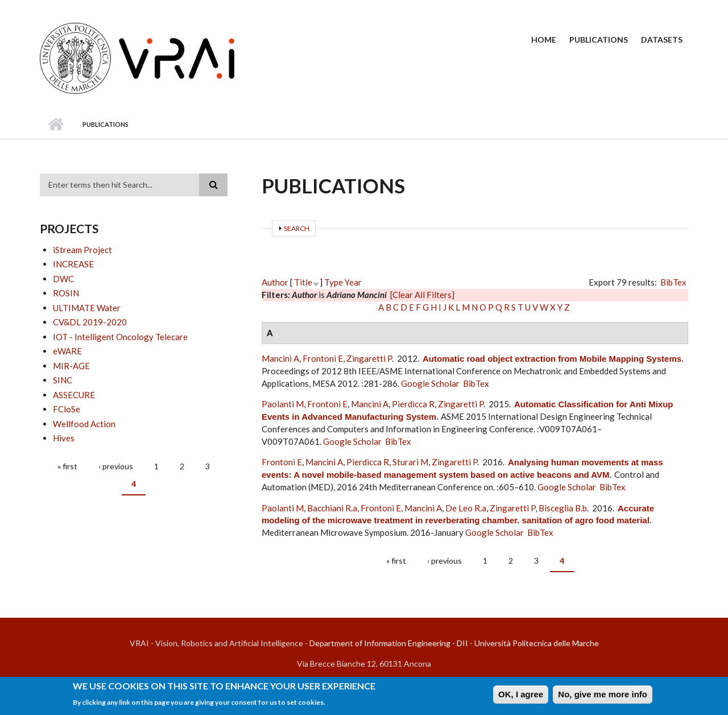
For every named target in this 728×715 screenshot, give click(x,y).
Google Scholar (430, 383)
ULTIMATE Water (87, 308)
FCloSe (67, 409)
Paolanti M (283, 404)
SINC (63, 380)
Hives (64, 438)
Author (275, 282)
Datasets (662, 40)
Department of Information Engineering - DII (389, 643)
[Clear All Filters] (422, 295)
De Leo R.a (466, 508)
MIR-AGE (71, 366)
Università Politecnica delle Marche (537, 643)
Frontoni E (323, 358)
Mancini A (280, 358)
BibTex (673, 282)
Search (297, 228)
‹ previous (116, 466)
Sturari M (410, 462)
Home (544, 40)
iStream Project (82, 250)
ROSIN (66, 293)
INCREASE (73, 264)
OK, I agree (521, 697)
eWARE (67, 351)
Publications (599, 40)
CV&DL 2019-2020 (90, 322)
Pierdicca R (413, 404)
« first (67, 466)
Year (353, 282)
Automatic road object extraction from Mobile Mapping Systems (552, 359)
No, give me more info (603, 697)
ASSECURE (74, 395)
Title (303, 282)
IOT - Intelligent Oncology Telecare (120, 337)
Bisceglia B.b (563, 508)
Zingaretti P (369, 358)
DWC (63, 279)
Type (334, 282)
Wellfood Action (84, 424)
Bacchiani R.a (332, 508)
